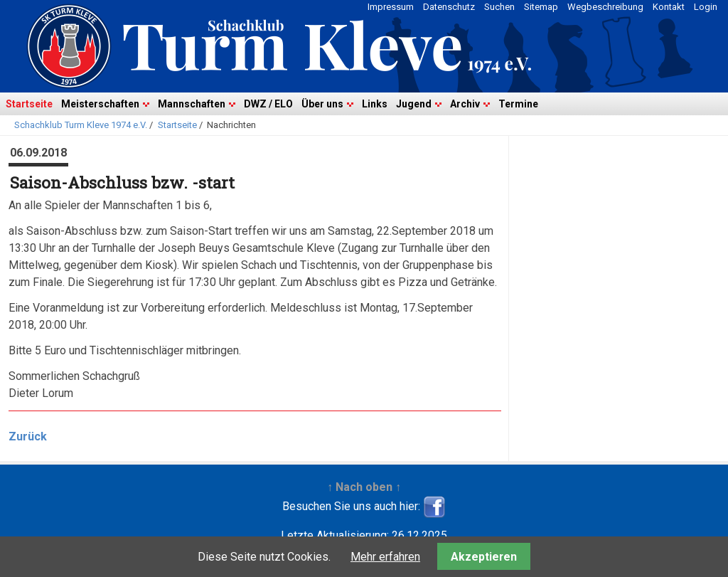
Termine (518, 104)
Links (375, 104)
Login (706, 7)
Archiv (465, 104)
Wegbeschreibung (605, 7)
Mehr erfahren (385, 557)
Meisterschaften (100, 104)
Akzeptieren (484, 557)
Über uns (322, 104)
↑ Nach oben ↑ (364, 487)
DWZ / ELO (268, 104)
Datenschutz (449, 7)
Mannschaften (192, 104)
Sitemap (541, 7)
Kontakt (669, 7)
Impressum (391, 7)
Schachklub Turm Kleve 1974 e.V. (81, 125)
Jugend (414, 104)
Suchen (499, 7)
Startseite (29, 104)
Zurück (28, 436)
